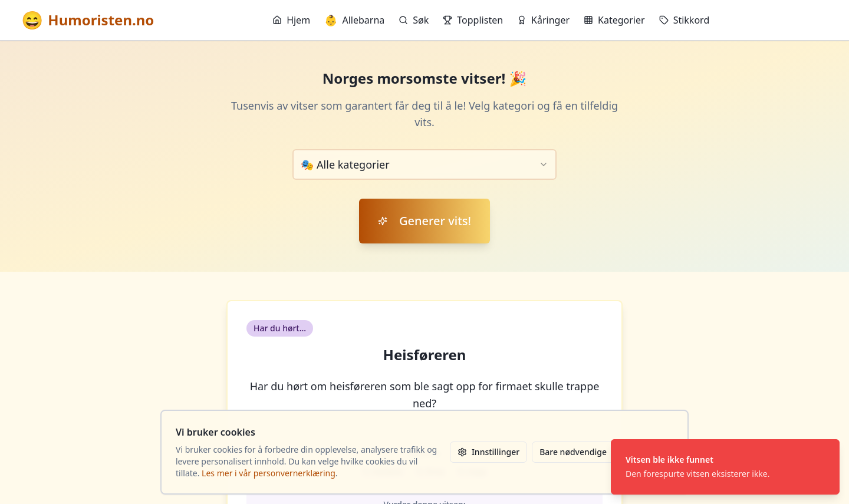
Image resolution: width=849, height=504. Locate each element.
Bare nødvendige (573, 452)
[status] (725, 467)
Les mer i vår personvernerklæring (269, 473)
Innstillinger (488, 452)
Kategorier (614, 20)
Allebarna (354, 20)
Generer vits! (424, 221)
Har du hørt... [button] (280, 328)
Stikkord (685, 20)
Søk (414, 20)
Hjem (291, 20)
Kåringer (543, 20)
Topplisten (473, 20)
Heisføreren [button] (425, 355)
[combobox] (424, 164)
